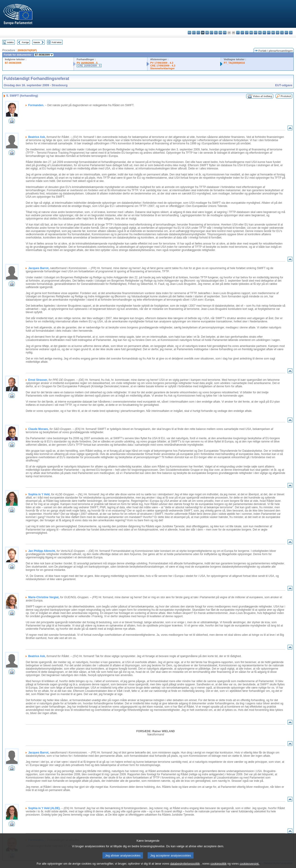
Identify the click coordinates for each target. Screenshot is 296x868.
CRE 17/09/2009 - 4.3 (163, 66)
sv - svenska (291, 33)
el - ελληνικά (216, 33)
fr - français (225, 33)
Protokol (286, 96)
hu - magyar (251, 33)
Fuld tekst (57, 42)
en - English (220, 33)
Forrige (25, 42)
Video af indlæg (263, 96)
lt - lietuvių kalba (247, 33)
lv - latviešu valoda (242, 33)
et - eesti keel (212, 33)
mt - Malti (256, 33)
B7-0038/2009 (13, 63)
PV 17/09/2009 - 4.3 (162, 63)
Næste (37, 42)
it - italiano (238, 33)
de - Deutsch (207, 33)
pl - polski (264, 33)
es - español (194, 33)
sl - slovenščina (282, 33)
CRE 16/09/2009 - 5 (89, 66)
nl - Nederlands (260, 33)
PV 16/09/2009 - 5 (87, 63)
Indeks (10, 42)
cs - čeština (198, 33)
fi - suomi (286, 33)
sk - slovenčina (278, 33)
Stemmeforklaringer (162, 68)
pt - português (269, 33)
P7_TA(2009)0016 (234, 63)
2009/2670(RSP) (27, 50)
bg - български (189, 33)
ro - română (273, 33)
